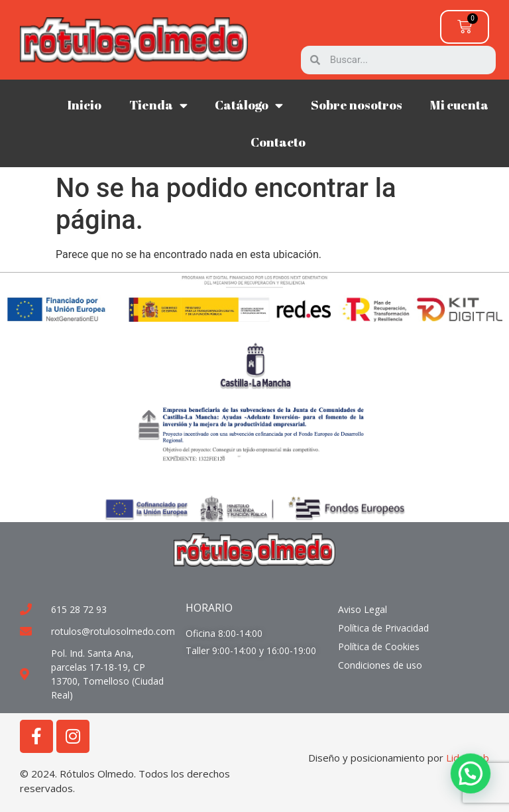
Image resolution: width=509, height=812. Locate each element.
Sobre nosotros (357, 105)
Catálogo (249, 105)
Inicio (84, 105)
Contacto (278, 142)
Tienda (158, 105)
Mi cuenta (459, 105)
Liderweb (468, 758)
